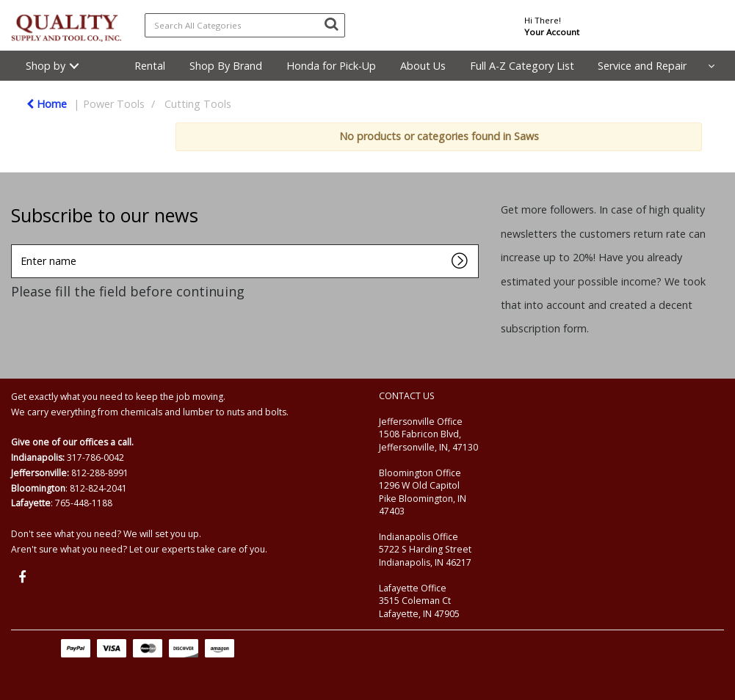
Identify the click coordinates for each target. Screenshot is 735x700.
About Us (423, 66)
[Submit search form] (331, 23)
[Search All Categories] (245, 25)
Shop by (46, 66)
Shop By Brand (226, 66)
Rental (150, 66)
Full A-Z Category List (522, 66)
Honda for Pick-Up (331, 66)
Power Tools (114, 104)
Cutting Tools (198, 104)
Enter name (15, 244)
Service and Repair (642, 66)
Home (47, 104)
